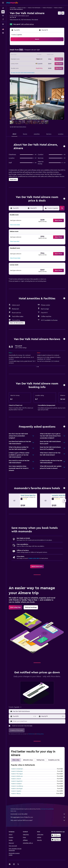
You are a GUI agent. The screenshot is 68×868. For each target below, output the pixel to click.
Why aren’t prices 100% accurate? (38, 820)
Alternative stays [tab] (28, 760)
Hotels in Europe (22, 8)
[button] (3, 3)
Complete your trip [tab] (54, 760)
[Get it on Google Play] (56, 835)
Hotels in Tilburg (16, 794)
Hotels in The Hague (17, 774)
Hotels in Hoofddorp (17, 786)
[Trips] (3, 24)
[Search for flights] (3, 8)
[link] (37, 566)
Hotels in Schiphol (16, 784)
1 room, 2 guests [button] (17, 35)
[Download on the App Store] (56, 840)
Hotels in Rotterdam (17, 771)
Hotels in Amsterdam (17, 769)
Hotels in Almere (58, 8)
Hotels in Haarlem (16, 791)
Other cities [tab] (16, 760)
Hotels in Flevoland (47, 8)
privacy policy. (40, 734)
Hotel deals (13, 8)
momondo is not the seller (38, 814)
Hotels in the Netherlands (34, 8)
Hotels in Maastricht (17, 781)
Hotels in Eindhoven (17, 776)
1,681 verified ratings (27, 24)
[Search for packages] (3, 19)
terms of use (31, 734)
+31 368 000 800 (15, 22)
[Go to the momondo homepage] (12, 3)
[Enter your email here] (39, 721)
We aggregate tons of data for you (38, 817)
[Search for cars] (3, 16)
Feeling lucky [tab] (41, 760)
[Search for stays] (3, 12)
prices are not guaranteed (47, 809)
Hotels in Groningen (17, 789)
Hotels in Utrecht (16, 779)
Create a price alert (34, 558)
